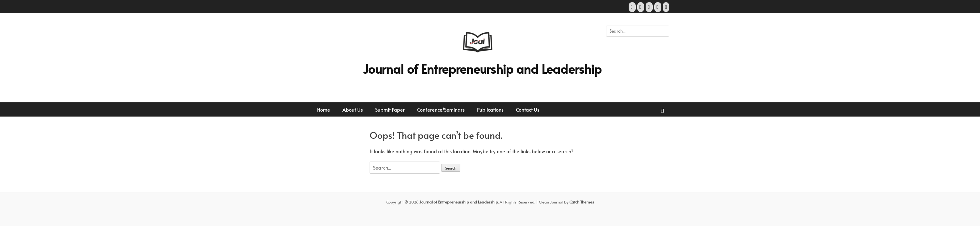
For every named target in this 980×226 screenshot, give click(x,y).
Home (324, 109)
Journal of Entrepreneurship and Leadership (482, 69)
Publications (490, 109)
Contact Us (528, 109)
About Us (353, 109)
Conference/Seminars (441, 109)
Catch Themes (582, 202)
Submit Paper (390, 109)
